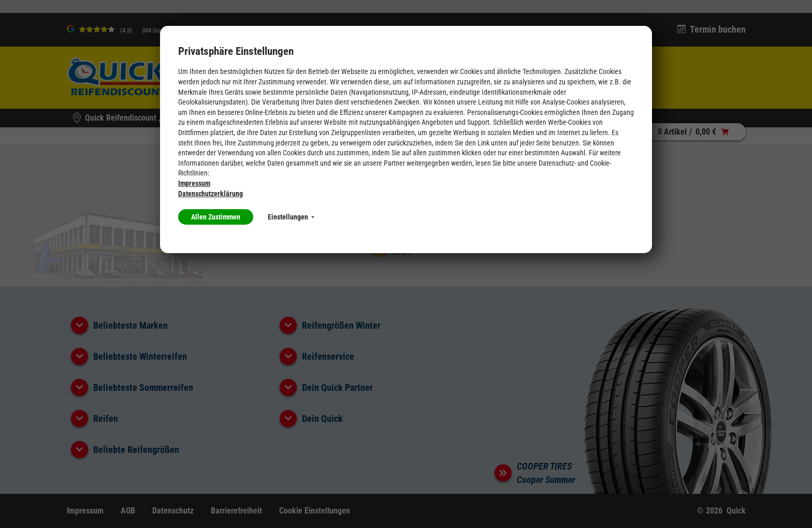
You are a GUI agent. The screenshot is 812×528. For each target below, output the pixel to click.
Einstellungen (291, 217)
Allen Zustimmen (216, 217)
